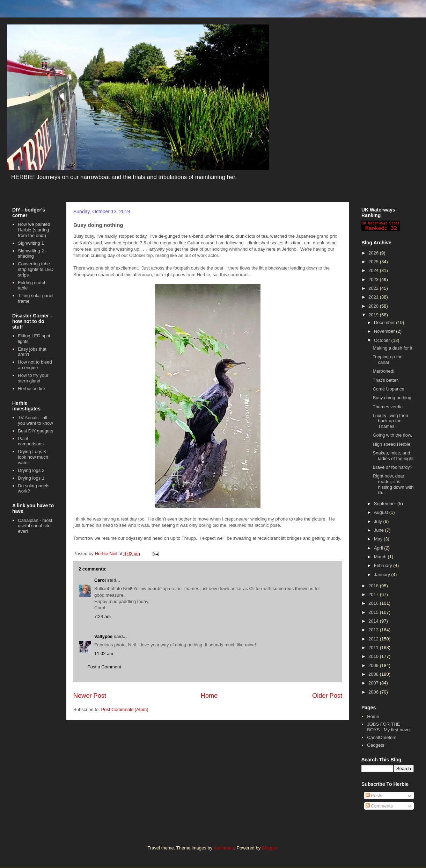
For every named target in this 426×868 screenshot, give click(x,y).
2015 (374, 612)
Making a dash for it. (393, 348)
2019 (374, 315)
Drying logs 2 (31, 470)
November (385, 331)
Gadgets (376, 745)
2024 (374, 270)
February (384, 565)
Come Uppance (388, 389)
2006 (374, 692)
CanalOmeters (382, 737)
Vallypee (103, 636)
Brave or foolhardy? (392, 467)
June (380, 530)
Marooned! (383, 371)
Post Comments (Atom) (125, 709)
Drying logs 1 (31, 478)
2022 (374, 288)
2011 (374, 648)
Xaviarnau (224, 848)
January (383, 575)
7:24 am (102, 616)
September (386, 504)
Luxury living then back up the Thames (390, 421)
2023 (374, 279)
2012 (374, 639)
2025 (374, 262)
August (382, 512)
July (379, 521)
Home (209, 696)
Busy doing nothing (392, 398)
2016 (374, 603)
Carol (100, 580)
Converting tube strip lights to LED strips (36, 269)
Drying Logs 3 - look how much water (33, 457)
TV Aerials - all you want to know (35, 420)
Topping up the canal (387, 360)
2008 (374, 674)
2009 (374, 665)
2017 (374, 594)
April (379, 548)
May (379, 539)
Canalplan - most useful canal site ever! (35, 526)
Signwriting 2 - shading (32, 254)
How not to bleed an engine (35, 365)
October (383, 340)
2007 (374, 683)
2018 (374, 586)
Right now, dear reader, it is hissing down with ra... (393, 484)
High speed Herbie (391, 444)
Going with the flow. (392, 435)
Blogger (270, 848)
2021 (374, 297)
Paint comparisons (31, 441)
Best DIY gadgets (35, 431)
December (385, 322)
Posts (374, 795)
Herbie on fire (31, 389)
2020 (374, 306)
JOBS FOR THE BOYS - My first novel (389, 727)
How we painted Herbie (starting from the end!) (34, 230)
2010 (374, 656)
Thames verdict (388, 407)
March (381, 557)
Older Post (327, 696)
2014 (374, 621)
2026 (374, 253)
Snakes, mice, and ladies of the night (393, 456)
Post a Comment (104, 667)
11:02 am (104, 654)
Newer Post (90, 696)
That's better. (386, 380)
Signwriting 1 (31, 243)
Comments (379, 806)
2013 (374, 630)
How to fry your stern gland (33, 378)
